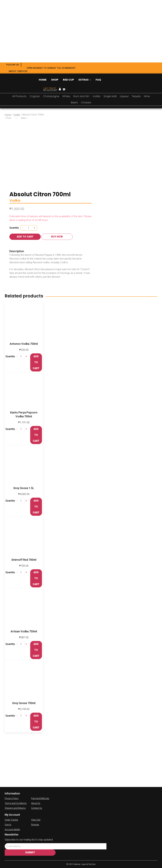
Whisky (66, 96)
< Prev (8, 118)
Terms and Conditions (16, 803)
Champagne (51, 96)
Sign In (8, 825)
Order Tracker (11, 820)
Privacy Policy (12, 798)
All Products (19, 96)
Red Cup (68, 80)
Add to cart (25, 237)
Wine (147, 96)
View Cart (36, 820)
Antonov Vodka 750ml (24, 344)
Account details (12, 829)
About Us (36, 803)
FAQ (98, 80)
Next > (24, 118)
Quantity (14, 228)
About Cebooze (18, 71)
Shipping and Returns (15, 808)
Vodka (96, 96)
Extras (85, 80)
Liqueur (124, 96)
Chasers (86, 103)
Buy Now (57, 237)
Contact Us (37, 808)
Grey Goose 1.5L (24, 488)
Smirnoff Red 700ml (24, 560)
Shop (55, 80)
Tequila (136, 96)
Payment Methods (40, 798)
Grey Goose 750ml (24, 703)
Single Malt (110, 96)
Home (43, 80)
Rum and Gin (81, 96)
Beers (74, 103)
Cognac (35, 96)
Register (35, 825)
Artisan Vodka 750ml (24, 631)
